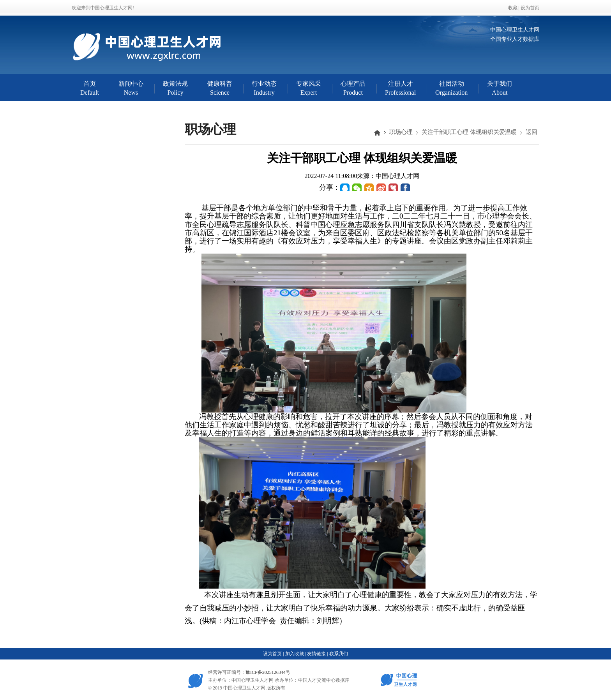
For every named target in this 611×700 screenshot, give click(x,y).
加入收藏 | (296, 654)
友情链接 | (317, 654)
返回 (532, 132)
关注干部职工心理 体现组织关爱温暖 (469, 132)
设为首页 (530, 8)
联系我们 (339, 654)
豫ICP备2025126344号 (268, 672)
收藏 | (514, 8)
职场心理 (401, 132)
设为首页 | (273, 654)
